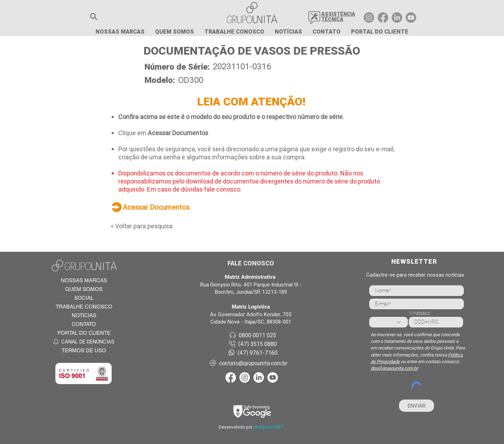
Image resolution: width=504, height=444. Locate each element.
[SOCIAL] (84, 298)
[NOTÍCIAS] (84, 315)
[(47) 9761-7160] (252, 352)
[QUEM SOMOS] (84, 289)
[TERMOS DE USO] (84, 350)
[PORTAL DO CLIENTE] (84, 333)
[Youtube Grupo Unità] (411, 18)
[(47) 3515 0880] (252, 344)
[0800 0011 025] (252, 335)
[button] (94, 17)
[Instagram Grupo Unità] (369, 18)
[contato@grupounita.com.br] (252, 363)
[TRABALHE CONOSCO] (84, 307)
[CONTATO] (84, 324)
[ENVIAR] (416, 406)
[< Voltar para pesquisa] (148, 226)
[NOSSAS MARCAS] (84, 280)
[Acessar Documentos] (172, 207)
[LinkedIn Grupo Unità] (397, 18)
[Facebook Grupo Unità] (383, 18)
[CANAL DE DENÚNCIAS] (84, 342)
